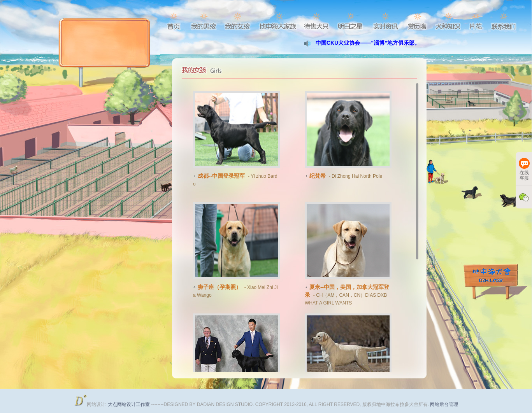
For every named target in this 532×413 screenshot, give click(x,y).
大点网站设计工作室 (129, 404)
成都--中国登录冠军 (220, 176)
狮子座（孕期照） (219, 287)
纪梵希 (317, 176)
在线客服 (524, 169)
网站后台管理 (444, 404)
